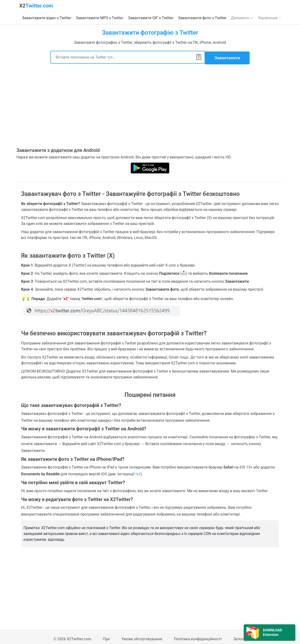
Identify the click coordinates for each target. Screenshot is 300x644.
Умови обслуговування (142, 638)
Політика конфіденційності (198, 638)
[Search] (128, 57)
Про (106, 638)
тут (138, 473)
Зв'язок (240, 638)
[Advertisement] (150, 107)
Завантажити (227, 57)
